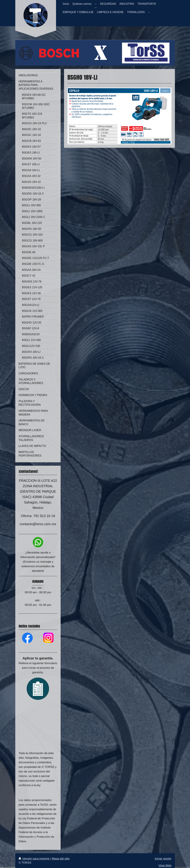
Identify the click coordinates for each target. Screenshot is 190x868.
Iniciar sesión (163, 859)
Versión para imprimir (35, 859)
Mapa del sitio (61, 859)
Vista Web (165, 866)
